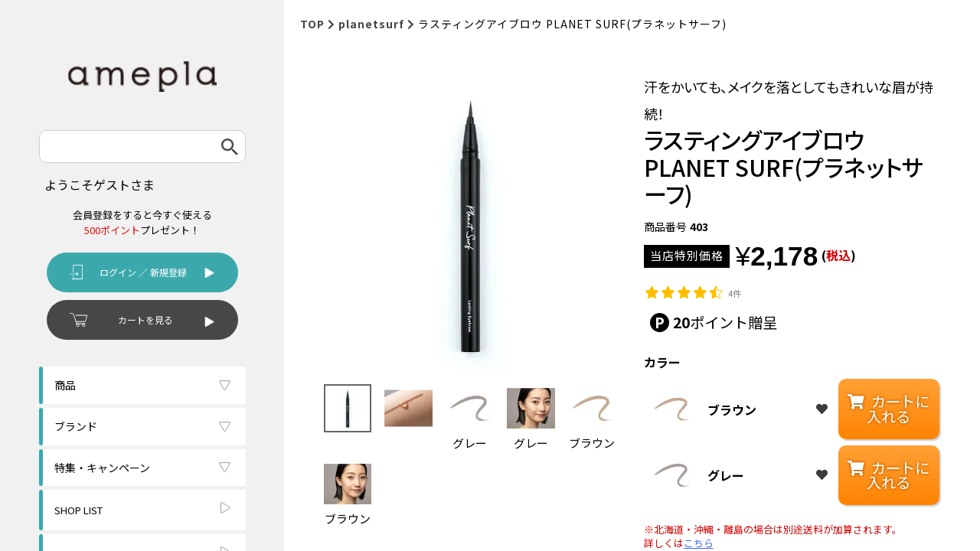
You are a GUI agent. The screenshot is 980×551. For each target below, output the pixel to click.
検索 (230, 147)
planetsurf (371, 24)
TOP (312, 24)
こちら (699, 543)
